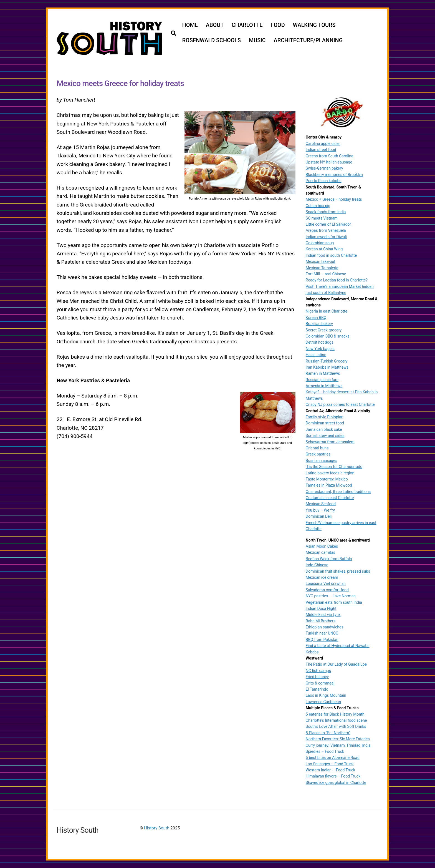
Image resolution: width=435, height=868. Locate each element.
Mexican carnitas (320, 552)
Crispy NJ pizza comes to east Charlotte (340, 404)
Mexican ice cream (322, 577)
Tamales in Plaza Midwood (329, 485)
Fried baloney (317, 677)
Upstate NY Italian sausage (329, 162)
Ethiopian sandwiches (325, 627)
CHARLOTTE (247, 25)
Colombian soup (320, 243)
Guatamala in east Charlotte (330, 497)
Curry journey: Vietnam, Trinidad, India (338, 745)
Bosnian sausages (322, 460)
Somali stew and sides (325, 436)
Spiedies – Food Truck (325, 751)
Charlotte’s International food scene (336, 720)
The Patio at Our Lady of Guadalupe (336, 664)
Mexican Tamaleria (322, 268)
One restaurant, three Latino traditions (338, 491)
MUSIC (258, 40)
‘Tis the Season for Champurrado (334, 467)
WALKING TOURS (315, 25)
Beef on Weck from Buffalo (329, 558)
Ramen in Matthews (323, 373)
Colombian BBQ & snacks (328, 336)
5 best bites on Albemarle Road (333, 758)
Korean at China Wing (324, 249)
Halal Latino (316, 354)
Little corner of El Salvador (328, 224)
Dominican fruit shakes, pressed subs (338, 571)
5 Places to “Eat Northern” (328, 733)
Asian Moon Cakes (322, 546)
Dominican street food (325, 423)
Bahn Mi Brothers (321, 621)
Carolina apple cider (323, 143)
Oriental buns (317, 448)
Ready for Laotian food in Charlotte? (337, 280)
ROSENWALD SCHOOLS (212, 40)
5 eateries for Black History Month (335, 714)
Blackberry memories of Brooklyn (334, 174)
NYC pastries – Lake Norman (331, 596)
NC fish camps (318, 670)
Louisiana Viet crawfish (326, 583)
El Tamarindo (317, 689)
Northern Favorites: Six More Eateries (338, 739)
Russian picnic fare (322, 379)
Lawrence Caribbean (323, 701)
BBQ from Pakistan (322, 639)
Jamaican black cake (324, 429)
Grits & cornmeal (320, 683)
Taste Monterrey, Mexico (327, 479)
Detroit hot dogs (320, 342)
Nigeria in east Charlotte (327, 311)
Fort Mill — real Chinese (326, 274)
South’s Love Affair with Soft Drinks (336, 726)
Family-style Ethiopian (325, 417)
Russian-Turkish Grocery (327, 361)
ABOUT (215, 25)
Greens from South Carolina (330, 156)
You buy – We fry (320, 510)
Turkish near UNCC (322, 633)
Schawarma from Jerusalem (330, 442)
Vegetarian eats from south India (334, 602)
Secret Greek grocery (324, 330)
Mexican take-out (321, 261)
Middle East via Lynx (323, 615)
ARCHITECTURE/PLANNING (309, 40)
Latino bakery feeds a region (330, 473)
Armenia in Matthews (324, 386)
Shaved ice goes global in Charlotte (336, 782)
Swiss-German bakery (324, 168)
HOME (190, 25)
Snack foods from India (326, 212)
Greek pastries (318, 454)
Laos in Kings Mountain (326, 695)
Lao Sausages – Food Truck (330, 764)
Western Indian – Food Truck (331, 770)
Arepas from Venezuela (326, 230)
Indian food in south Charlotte (331, 255)
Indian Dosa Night (321, 608)
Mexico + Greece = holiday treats (334, 199)
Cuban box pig (318, 205)
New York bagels (320, 348)
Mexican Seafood (321, 504)
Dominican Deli (319, 516)
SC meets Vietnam (322, 218)
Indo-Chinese (317, 565)
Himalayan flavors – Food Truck (333, 776)
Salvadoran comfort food (327, 590)
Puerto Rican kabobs (324, 181)
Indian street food (321, 150)
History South (157, 828)
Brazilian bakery (319, 324)
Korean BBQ (316, 317)
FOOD (278, 25)
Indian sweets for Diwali (326, 237)
